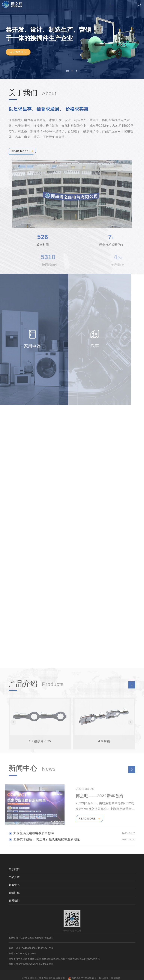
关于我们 (14, 878)
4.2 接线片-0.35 (40, 750)
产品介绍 (14, 886)
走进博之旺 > (18, 52)
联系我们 (14, 910)
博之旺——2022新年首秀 (100, 805)
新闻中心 (14, 894)
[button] (67, 71)
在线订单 (14, 902)
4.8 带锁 (104, 750)
